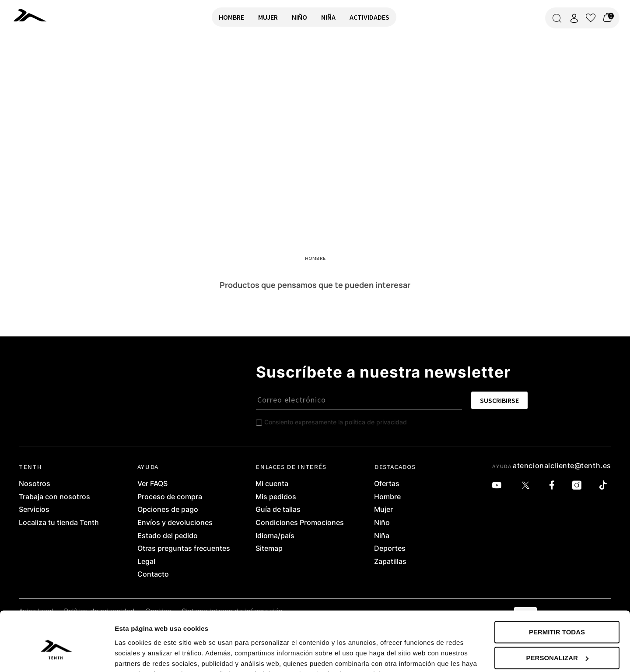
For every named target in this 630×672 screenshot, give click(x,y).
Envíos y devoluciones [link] (175, 523)
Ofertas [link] (387, 484)
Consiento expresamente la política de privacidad (336, 422)
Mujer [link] (383, 510)
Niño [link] (382, 523)
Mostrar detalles (140, 655)
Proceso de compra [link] (170, 497)
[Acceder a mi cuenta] (574, 18)
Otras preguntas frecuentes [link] (184, 549)
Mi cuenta (272, 484)
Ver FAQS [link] (152, 484)
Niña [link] (382, 536)
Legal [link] (146, 562)
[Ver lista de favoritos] (591, 18)
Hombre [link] (387, 497)
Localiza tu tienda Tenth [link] (59, 523)
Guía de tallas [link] (278, 510)
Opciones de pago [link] (168, 510)
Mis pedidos (276, 497)
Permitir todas (557, 589)
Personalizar (557, 614)
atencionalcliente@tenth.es (562, 465)
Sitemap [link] (269, 549)
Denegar (557, 640)
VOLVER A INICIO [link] (33, 64)
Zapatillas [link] (390, 562)
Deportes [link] (390, 549)
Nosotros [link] (35, 484)
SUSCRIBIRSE (499, 400)
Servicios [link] (34, 510)
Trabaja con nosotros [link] (54, 497)
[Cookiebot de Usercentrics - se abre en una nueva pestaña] (57, 655)
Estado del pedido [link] (168, 536)
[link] (31, 15)
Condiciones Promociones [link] (300, 523)
